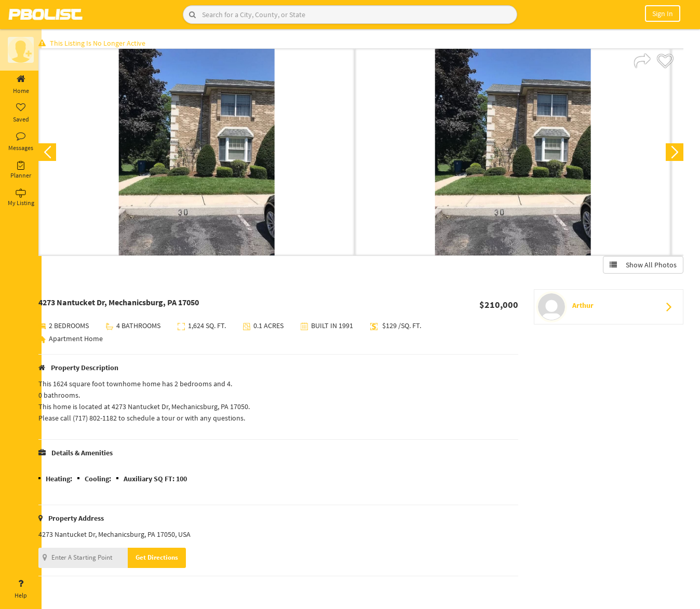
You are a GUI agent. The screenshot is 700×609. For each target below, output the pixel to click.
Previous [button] (58, 154)
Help (21, 589)
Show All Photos (642, 266)
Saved (21, 113)
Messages (21, 142)
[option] (207, 154)
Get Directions (168, 559)
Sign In (663, 13)
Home (21, 85)
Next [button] (673, 154)
